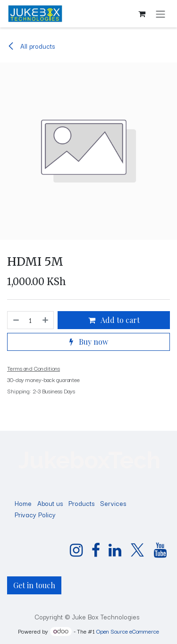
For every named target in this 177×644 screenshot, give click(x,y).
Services (113, 503)
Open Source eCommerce (128, 631)
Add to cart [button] (114, 320)
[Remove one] (16, 320)
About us (50, 503)
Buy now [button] (89, 342)
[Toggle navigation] (160, 14)
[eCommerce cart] (142, 14)
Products (81, 503)
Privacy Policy (35, 514)
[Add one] (46, 320)
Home (23, 503)
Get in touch (34, 585)
